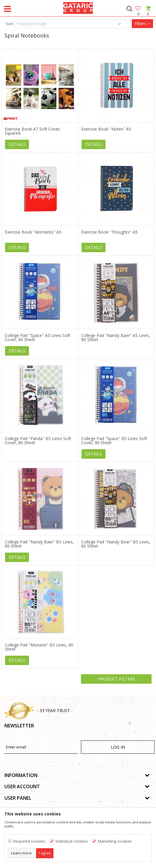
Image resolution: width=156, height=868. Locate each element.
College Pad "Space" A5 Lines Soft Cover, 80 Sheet (38, 338)
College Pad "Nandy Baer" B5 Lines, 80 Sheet (39, 544)
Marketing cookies (115, 841)
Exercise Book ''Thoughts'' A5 (109, 232)
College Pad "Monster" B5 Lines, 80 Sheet (39, 647)
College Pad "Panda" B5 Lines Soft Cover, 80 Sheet (38, 441)
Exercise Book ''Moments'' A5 (33, 232)
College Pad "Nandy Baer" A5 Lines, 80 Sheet (116, 338)
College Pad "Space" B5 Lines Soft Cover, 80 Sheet (114, 441)
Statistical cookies (72, 841)
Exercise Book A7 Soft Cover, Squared (33, 131)
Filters (142, 23)
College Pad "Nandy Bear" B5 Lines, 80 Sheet (116, 544)
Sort (10, 24)
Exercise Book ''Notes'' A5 (106, 129)
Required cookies (29, 841)
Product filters (116, 679)
